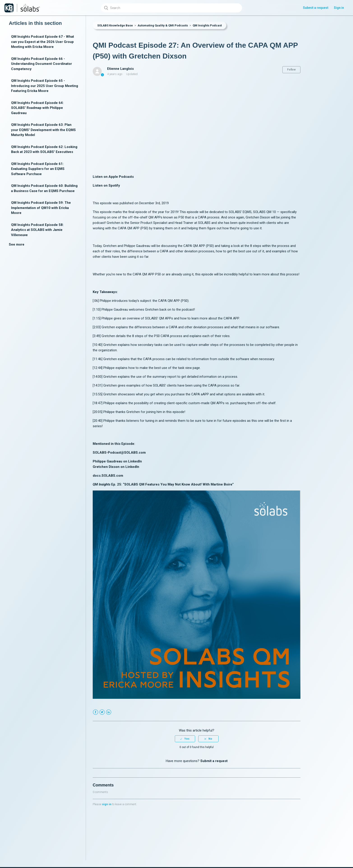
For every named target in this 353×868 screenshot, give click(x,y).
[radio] (185, 739)
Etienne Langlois (120, 69)
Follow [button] (291, 70)
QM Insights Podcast (207, 25)
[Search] (171, 8)
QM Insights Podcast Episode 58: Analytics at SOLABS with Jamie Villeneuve (37, 230)
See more (17, 244)
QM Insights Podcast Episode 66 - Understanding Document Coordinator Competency (42, 64)
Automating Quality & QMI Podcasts (163, 25)
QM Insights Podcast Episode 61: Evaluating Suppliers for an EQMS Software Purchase (38, 169)
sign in (107, 804)
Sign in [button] (339, 8)
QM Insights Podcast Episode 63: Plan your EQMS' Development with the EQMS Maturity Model (43, 130)
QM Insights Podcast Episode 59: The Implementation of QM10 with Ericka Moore (41, 208)
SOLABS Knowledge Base (115, 25)
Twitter (102, 712)
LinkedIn (109, 712)
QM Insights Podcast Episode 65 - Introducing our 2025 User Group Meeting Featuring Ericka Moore (45, 86)
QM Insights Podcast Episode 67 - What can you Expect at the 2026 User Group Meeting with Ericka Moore (43, 42)
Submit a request (316, 8)
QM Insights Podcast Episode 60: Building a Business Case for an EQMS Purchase (44, 188)
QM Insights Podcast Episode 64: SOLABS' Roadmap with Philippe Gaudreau (37, 108)
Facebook (96, 712)
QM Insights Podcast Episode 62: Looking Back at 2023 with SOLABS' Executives (44, 149)
